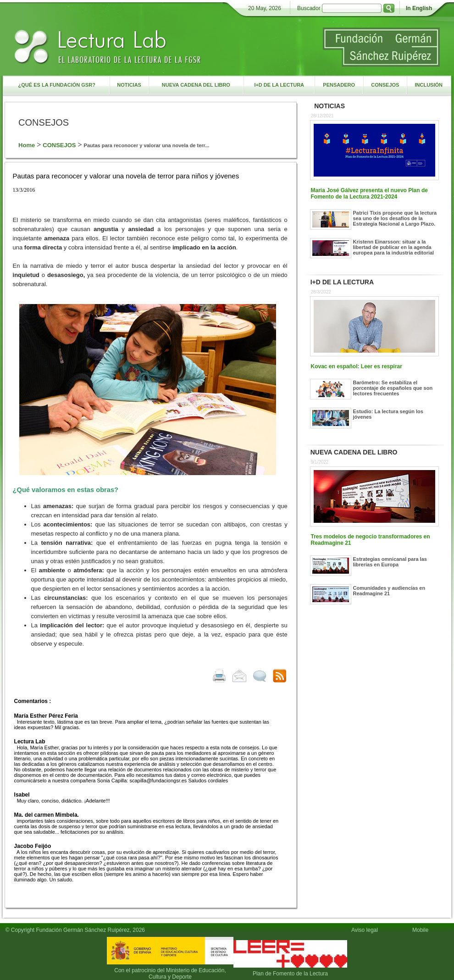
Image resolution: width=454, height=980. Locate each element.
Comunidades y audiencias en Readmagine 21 (389, 591)
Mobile (422, 930)
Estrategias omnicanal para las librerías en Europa (390, 562)
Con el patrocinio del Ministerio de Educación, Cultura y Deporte (170, 974)
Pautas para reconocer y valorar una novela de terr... (147, 145)
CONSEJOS (59, 145)
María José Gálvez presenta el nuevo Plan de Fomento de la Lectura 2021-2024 (369, 194)
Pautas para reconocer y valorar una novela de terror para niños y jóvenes (126, 176)
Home (27, 145)
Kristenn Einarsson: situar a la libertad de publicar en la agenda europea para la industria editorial (394, 247)
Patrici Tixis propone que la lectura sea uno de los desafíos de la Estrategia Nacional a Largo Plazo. (395, 218)
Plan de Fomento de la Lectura (290, 974)
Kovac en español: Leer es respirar (357, 366)
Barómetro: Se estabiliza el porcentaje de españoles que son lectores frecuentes (393, 388)
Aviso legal (365, 930)
